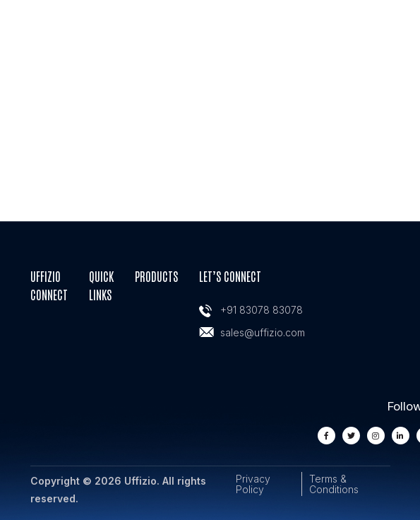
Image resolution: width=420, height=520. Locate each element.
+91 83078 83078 (262, 310)
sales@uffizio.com (263, 332)
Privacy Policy (253, 484)
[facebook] (326, 436)
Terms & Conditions (334, 484)
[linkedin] (401, 436)
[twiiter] (351, 436)
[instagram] (376, 436)
